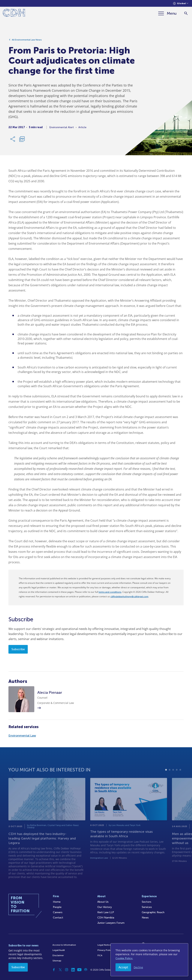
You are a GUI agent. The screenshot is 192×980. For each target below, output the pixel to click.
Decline (138, 967)
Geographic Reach (153, 912)
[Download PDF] (22, 140)
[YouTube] (79, 970)
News (145, 918)
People (57, 907)
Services (147, 907)
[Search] (186, 13)
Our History (105, 907)
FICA (100, 955)
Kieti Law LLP (106, 912)
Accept (123, 967)
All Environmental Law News (27, 41)
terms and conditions (110, 592)
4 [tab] (177, 777)
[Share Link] (13, 140)
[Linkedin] (73, 970)
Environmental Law (22, 736)
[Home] (14, 13)
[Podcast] (86, 970)
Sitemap (57, 961)
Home (57, 902)
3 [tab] (173, 777)
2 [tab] (170, 777)
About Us (103, 902)
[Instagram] (67, 970)
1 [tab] (166, 777)
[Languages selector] (181, 3)
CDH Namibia (106, 918)
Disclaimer (58, 955)
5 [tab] (180, 777)
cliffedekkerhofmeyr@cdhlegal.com (129, 597)
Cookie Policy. (124, 958)
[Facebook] (54, 970)
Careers (58, 912)
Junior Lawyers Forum (111, 923)
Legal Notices (105, 945)
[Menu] (167, 13)
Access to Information (64, 945)
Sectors (147, 902)
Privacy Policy (105, 950)
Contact (58, 918)
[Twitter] (60, 970)
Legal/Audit (59, 950)
